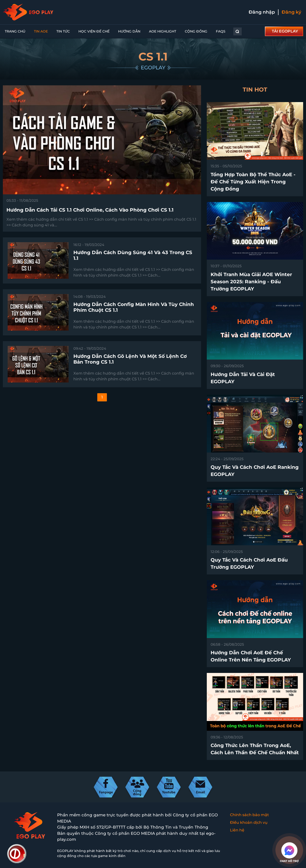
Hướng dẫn (129, 31)
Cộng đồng (196, 31)
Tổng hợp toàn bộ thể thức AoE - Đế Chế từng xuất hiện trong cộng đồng (253, 182)
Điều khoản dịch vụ (249, 822)
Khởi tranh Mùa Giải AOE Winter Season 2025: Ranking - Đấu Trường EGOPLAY (251, 282)
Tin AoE (41, 31)
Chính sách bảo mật (249, 815)
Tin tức (63, 31)
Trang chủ (15, 31)
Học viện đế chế (94, 31)
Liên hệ (237, 830)
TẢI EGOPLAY (285, 31)
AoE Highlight (163, 31)
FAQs (221, 31)
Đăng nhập (262, 12)
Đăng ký (291, 12)
